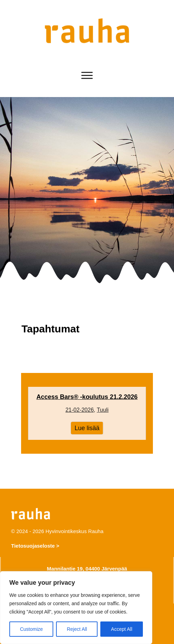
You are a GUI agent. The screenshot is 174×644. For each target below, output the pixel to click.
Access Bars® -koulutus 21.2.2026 (87, 414)
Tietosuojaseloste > (35, 546)
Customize (31, 629)
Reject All (77, 629)
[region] (76, 608)
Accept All (122, 629)
